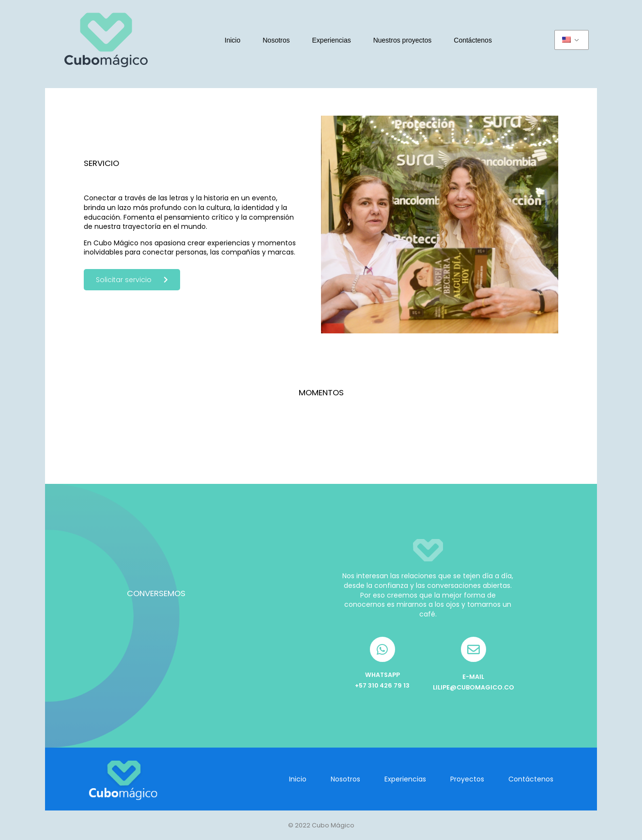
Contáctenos (473, 40)
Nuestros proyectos (403, 40)
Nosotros (276, 40)
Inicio (233, 40)
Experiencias (332, 40)
